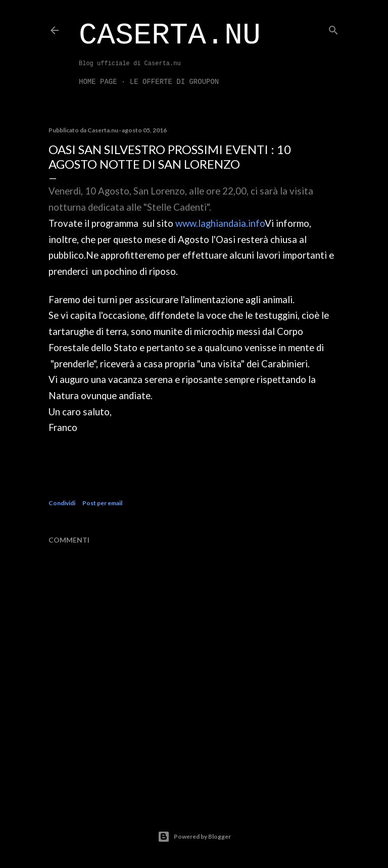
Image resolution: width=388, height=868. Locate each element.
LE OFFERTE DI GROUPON (174, 82)
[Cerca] (333, 28)
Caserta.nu (170, 35)
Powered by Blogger (194, 837)
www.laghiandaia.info (220, 223)
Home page (98, 82)
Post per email (102, 503)
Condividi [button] (62, 503)
